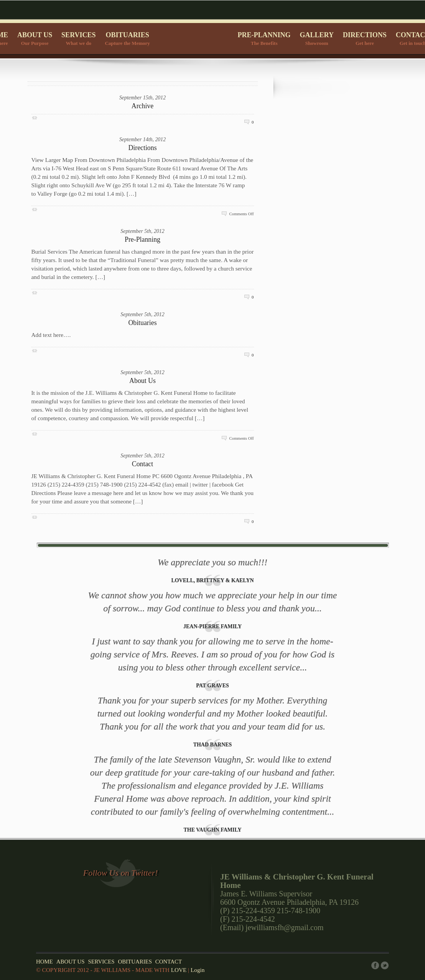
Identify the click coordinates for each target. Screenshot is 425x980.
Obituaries (142, 323)
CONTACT (169, 962)
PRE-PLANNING (264, 39)
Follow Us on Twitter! (121, 873)
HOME (44, 962)
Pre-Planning (142, 239)
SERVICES (78, 39)
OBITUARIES (127, 39)
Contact (142, 464)
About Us (142, 381)
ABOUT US (35, 39)
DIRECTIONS (365, 39)
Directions (142, 148)
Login (198, 970)
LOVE (179, 970)
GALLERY (317, 39)
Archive (142, 106)
